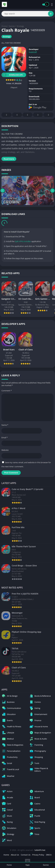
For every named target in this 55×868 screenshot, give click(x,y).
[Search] (27, 14)
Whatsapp (49, 115)
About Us (15, 855)
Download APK (12, 75)
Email (5, 437)
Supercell (33, 52)
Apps (28, 865)
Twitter (17, 115)
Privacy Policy (38, 855)
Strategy (20, 26)
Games (12, 26)
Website (5, 450)
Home (4, 26)
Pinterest (28, 115)
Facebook (7, 115)
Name (5, 425)
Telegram (38, 115)
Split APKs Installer (23, 241)
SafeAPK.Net (40, 850)
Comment (7, 391)
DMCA (49, 855)
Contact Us (26, 855)
